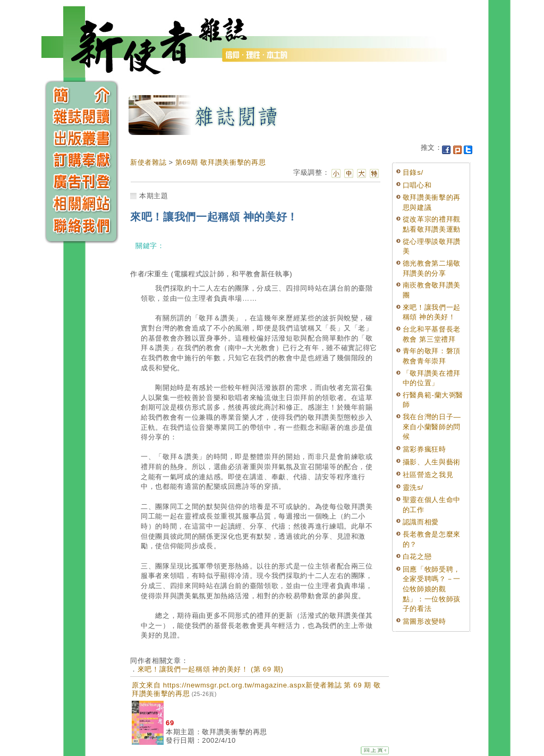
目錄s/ (413, 172)
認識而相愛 (421, 522)
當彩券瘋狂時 (424, 449)
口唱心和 (417, 185)
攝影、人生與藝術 (432, 462)
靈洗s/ (413, 487)
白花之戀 (417, 557)
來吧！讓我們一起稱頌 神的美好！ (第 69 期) (211, 669)
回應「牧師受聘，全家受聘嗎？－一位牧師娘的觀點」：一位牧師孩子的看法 (432, 589)
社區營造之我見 (428, 475)
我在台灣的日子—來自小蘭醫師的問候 (432, 427)
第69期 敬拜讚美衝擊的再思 (220, 162)
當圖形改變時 (424, 621)
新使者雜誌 (148, 162)
